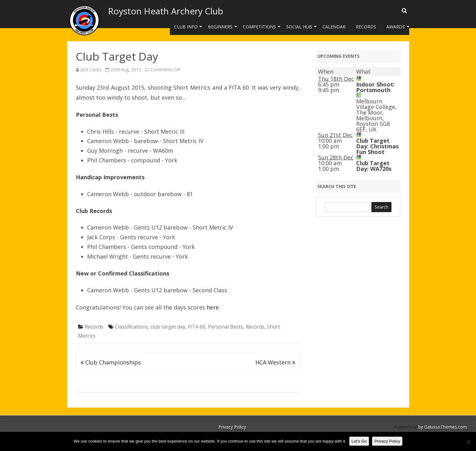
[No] (468, 442)
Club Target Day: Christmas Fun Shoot (377, 146)
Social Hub (299, 27)
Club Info (186, 27)
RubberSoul (405, 427)
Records (366, 27)
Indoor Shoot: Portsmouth (375, 87)
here (213, 307)
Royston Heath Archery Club (166, 11)
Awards (396, 27)
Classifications (131, 327)
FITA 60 (197, 327)
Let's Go (359, 441)
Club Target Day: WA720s (374, 166)
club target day (168, 327)
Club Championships (111, 362)
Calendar (334, 27)
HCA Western (275, 362)
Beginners (220, 27)
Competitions (259, 27)
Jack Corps (91, 69)
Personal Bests (226, 327)
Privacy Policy (232, 427)
